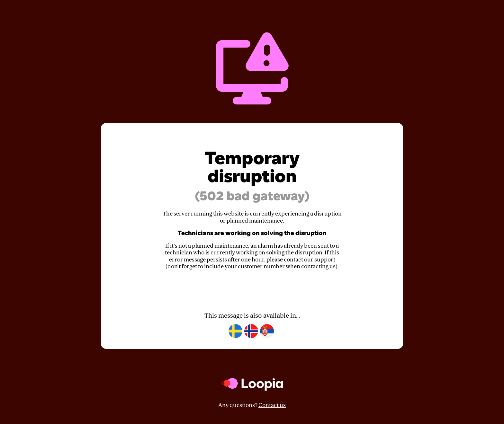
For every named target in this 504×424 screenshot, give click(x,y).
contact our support (310, 260)
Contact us (272, 405)
